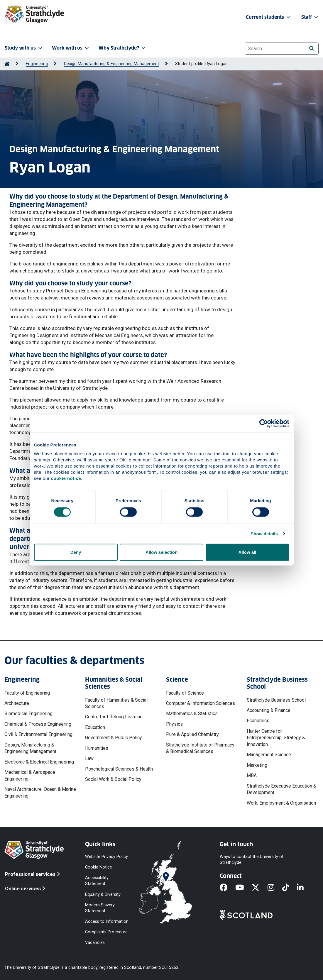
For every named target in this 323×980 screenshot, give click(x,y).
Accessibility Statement (97, 881)
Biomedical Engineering (28, 714)
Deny (76, 552)
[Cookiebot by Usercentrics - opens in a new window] (264, 423)
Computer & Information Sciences (201, 703)
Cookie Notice (99, 867)
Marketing (257, 765)
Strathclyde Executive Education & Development (281, 789)
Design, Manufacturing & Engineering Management (30, 748)
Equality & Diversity (103, 894)
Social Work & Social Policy (113, 779)
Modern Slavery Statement (100, 908)
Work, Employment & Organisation (281, 803)
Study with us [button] (24, 48)
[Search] (311, 48)
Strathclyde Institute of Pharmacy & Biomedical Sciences (200, 748)
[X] (259, 888)
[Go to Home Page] (7, 64)
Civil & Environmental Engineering (38, 734)
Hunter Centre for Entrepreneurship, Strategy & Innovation (276, 738)
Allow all (247, 552)
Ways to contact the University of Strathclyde (252, 860)
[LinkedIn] (304, 888)
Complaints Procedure (106, 932)
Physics (174, 724)
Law (89, 758)
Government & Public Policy (114, 738)
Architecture (17, 703)
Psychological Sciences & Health (119, 769)
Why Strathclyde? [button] (123, 48)
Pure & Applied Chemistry (192, 734)
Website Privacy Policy (106, 857)
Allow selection (161, 552)
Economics (258, 721)
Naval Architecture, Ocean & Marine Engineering (40, 792)
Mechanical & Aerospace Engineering (30, 775)
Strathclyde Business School (276, 700)
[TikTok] (290, 888)
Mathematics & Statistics (192, 714)
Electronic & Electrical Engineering (39, 762)
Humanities (97, 748)
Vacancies (95, 943)
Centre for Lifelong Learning (114, 717)
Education (95, 727)
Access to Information (107, 921)
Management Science (269, 755)
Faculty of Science (185, 693)
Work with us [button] (71, 48)
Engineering (37, 64)
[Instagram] (275, 888)
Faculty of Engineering (27, 693)
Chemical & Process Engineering (38, 724)
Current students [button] (269, 17)
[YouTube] (243, 888)
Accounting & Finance (269, 710)
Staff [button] (310, 17)
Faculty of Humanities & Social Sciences (116, 703)
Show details (264, 533)
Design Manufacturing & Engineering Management (111, 64)
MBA (252, 775)
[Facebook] (228, 888)
